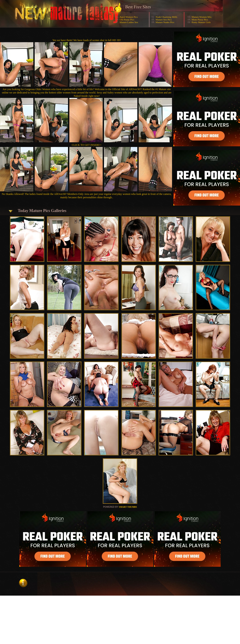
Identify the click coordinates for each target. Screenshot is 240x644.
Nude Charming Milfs (166, 17)
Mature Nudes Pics (165, 22)
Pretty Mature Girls (201, 22)
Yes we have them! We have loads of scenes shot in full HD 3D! (87, 40)
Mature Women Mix (201, 17)
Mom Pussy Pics (200, 20)
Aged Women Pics (129, 17)
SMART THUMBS (128, 507)
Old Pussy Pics (127, 20)
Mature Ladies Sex (129, 22)
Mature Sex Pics (164, 20)
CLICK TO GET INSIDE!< (87, 145)
